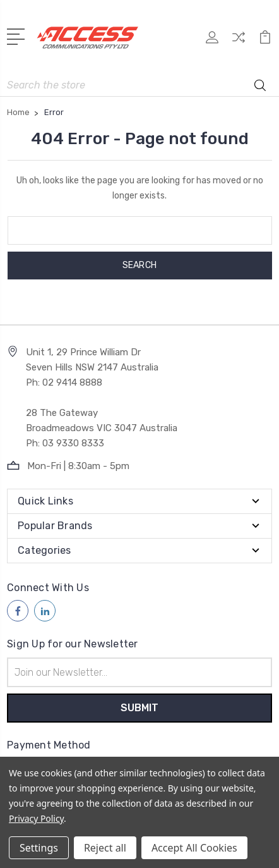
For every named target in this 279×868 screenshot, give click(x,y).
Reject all (105, 848)
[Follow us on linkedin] (45, 611)
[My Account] (212, 41)
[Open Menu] (18, 35)
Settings (39, 848)
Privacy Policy (36, 818)
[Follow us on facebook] (18, 611)
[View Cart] (265, 41)
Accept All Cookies (194, 848)
